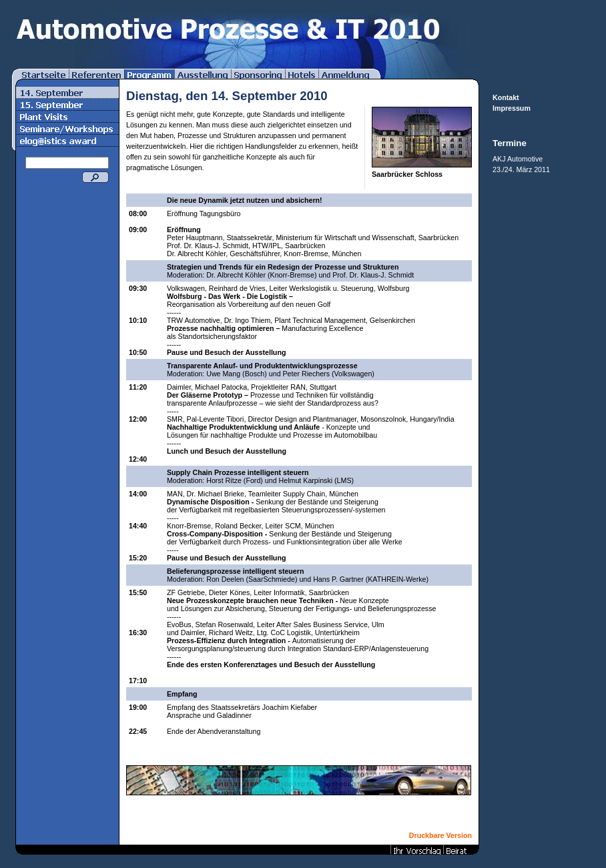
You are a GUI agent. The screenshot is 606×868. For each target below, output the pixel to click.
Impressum (512, 108)
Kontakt (506, 97)
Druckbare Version (440, 835)
